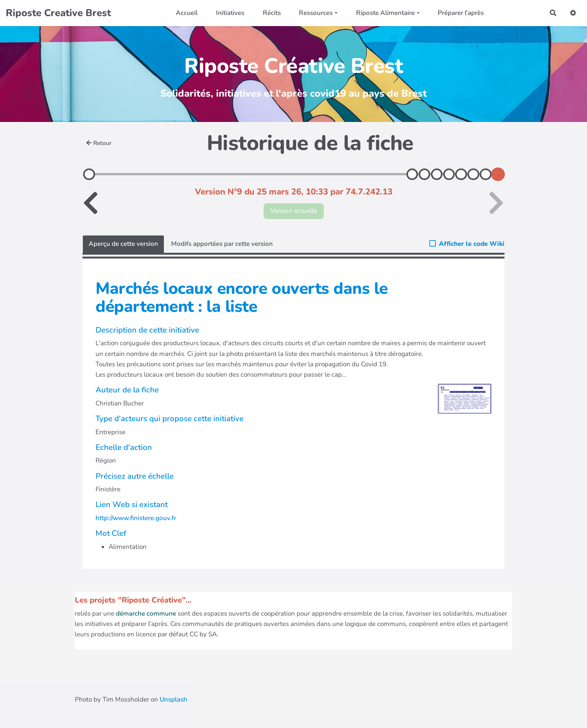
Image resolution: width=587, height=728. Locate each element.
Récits (272, 13)
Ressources (318, 13)
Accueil (187, 13)
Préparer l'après (461, 13)
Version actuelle (294, 211)
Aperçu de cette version (123, 244)
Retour (99, 143)
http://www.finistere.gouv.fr (136, 518)
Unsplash (173, 699)
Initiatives (230, 13)
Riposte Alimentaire (388, 13)
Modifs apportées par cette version (222, 244)
